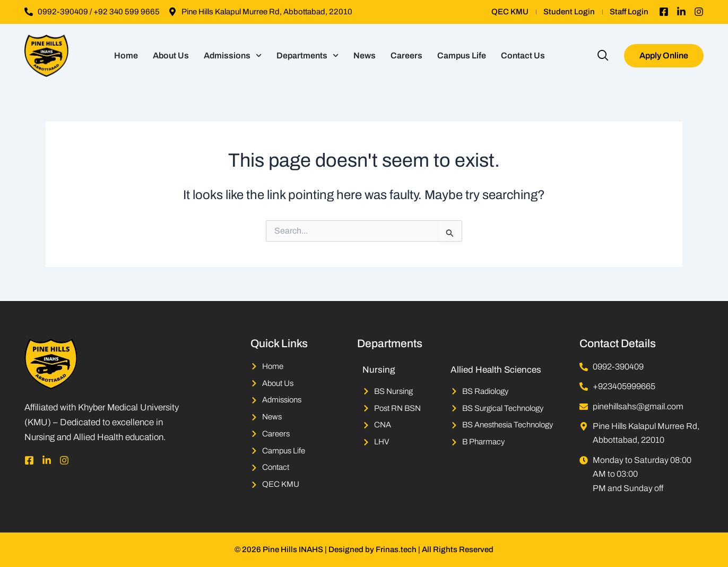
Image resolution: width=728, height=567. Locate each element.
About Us (171, 55)
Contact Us (523, 55)
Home (126, 55)
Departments (307, 55)
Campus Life (462, 55)
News (365, 55)
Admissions (233, 55)
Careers (406, 55)
